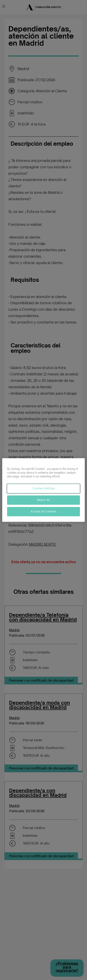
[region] (43, 490)
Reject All (44, 500)
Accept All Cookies (43, 512)
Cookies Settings (43, 488)
